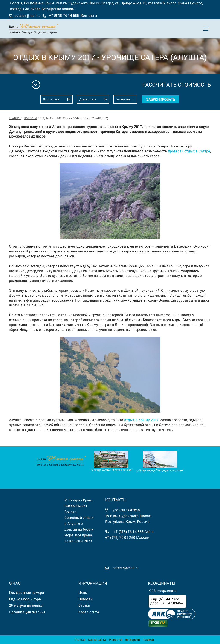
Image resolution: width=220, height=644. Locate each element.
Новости (30, 118)
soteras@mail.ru (28, 15)
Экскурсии (132, 640)
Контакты (89, 15)
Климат (149, 640)
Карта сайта (97, 640)
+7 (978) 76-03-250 (120, 537)
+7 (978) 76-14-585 (64, 15)
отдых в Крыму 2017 (141, 420)
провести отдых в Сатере (189, 151)
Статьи (79, 640)
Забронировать (160, 99)
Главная (15, 118)
